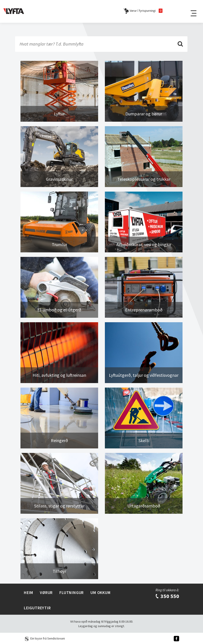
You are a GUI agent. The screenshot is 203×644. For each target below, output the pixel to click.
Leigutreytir (37, 608)
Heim (28, 593)
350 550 (167, 596)
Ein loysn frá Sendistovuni (44, 638)
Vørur (46, 593)
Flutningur (72, 593)
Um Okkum (100, 593)
